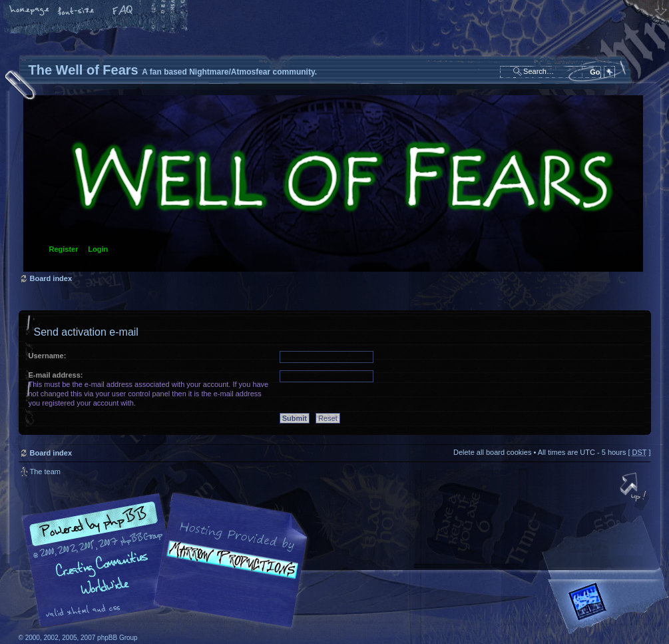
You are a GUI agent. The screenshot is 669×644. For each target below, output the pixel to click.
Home (30, 11)
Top (634, 488)
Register (64, 249)
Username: (48, 356)
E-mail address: (56, 375)
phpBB (168, 561)
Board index (333, 183)
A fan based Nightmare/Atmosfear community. (228, 570)
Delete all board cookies (492, 452)
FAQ (123, 11)
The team (45, 472)
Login (98, 249)
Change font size (77, 11)
